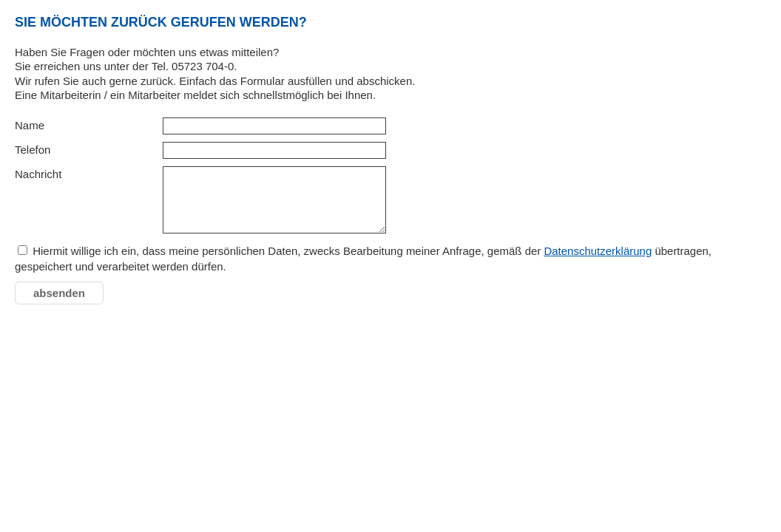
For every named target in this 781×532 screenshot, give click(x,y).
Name (30, 125)
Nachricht (38, 174)
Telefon (33, 150)
